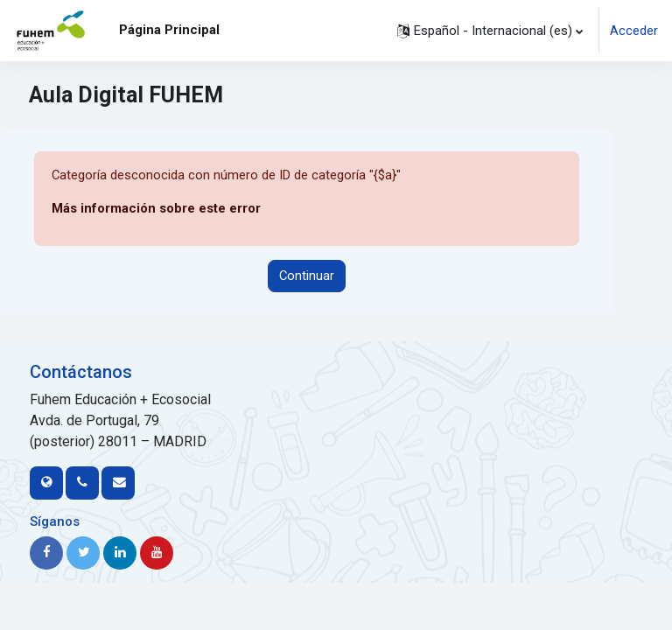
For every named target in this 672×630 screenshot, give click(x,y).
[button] (490, 31)
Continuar (307, 276)
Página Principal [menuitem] (169, 30)
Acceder (634, 31)
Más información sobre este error (156, 208)
